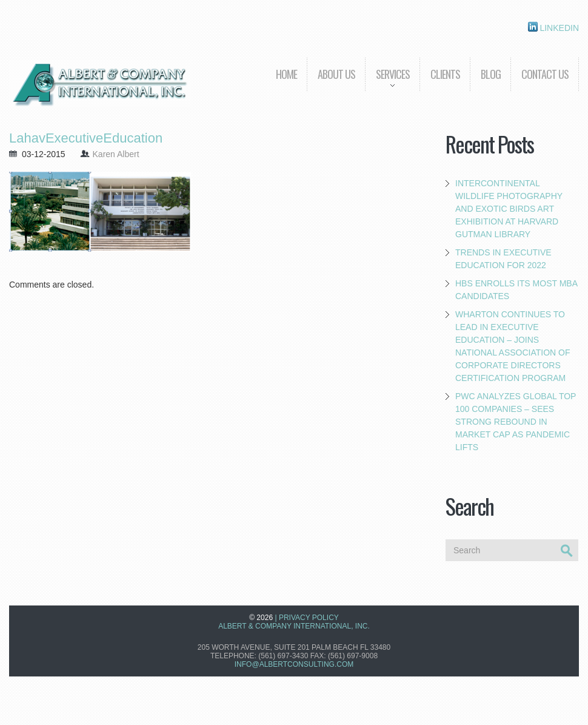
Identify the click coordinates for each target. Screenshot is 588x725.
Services (387, 83)
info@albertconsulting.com (294, 664)
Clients (445, 74)
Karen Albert (116, 154)
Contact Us (545, 74)
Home (286, 74)
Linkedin (553, 27)
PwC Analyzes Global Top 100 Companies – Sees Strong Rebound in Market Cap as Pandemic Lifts (516, 422)
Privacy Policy (309, 618)
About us (336, 74)
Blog (491, 74)
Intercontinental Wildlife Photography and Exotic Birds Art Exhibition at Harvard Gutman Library (509, 209)
